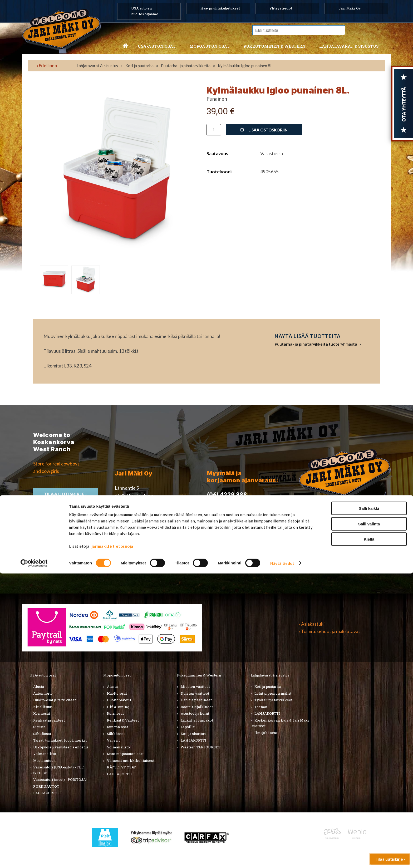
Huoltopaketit (119, 700)
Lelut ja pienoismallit (273, 693)
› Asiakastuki (312, 624)
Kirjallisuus (43, 707)
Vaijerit (113, 740)
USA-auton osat (157, 46)
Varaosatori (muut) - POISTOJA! (60, 779)
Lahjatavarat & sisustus (349, 46)
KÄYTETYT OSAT (121, 767)
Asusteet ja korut (195, 713)
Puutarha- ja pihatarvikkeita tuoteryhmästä (316, 344)
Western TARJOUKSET (201, 747)
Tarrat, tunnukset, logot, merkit (60, 740)
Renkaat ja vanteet (49, 720)
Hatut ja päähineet (196, 700)
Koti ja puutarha (139, 66)
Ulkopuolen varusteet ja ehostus (61, 747)
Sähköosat (42, 734)
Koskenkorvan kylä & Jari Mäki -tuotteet (280, 723)
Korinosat (42, 713)
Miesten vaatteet (195, 686)
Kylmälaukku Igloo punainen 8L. (245, 66)
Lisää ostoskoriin (264, 130)
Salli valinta (369, 818)
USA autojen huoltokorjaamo (145, 11)
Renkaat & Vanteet (123, 720)
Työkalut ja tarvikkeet (273, 700)
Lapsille (188, 727)
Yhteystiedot (281, 8)
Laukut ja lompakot (197, 720)
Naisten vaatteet (195, 693)
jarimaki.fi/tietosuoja (112, 841)
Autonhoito (43, 693)
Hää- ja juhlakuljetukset (220, 8)
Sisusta (39, 727)
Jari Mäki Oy (350, 8)
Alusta (39, 686)
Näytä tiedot (282, 858)
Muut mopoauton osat (125, 754)
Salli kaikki (369, 803)
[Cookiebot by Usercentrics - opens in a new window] (34, 858)
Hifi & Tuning (118, 707)
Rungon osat (117, 727)
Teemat (261, 707)
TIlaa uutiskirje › (66, 494)
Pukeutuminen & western (274, 46)
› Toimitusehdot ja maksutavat (329, 631)
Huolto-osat (117, 693)
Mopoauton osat (210, 46)
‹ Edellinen (47, 65)
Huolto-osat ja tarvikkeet (55, 700)
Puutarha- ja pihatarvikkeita (186, 66)
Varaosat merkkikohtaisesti (131, 761)
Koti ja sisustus (193, 734)
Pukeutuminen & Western (199, 675)
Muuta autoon (45, 761)
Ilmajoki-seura (267, 733)
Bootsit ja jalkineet (197, 707)
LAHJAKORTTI (120, 774)
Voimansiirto (45, 754)
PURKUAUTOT (46, 786)
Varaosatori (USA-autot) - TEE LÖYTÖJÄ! (57, 770)
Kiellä (369, 834)
